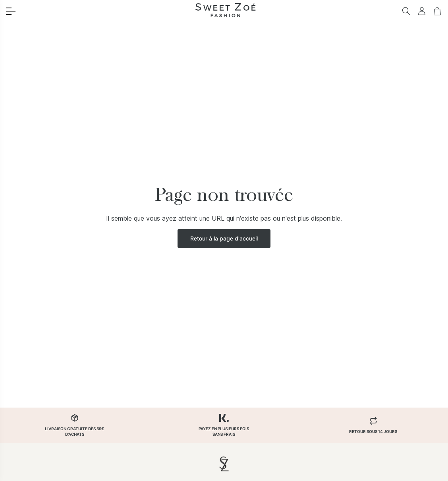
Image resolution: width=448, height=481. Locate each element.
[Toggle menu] (11, 11)
